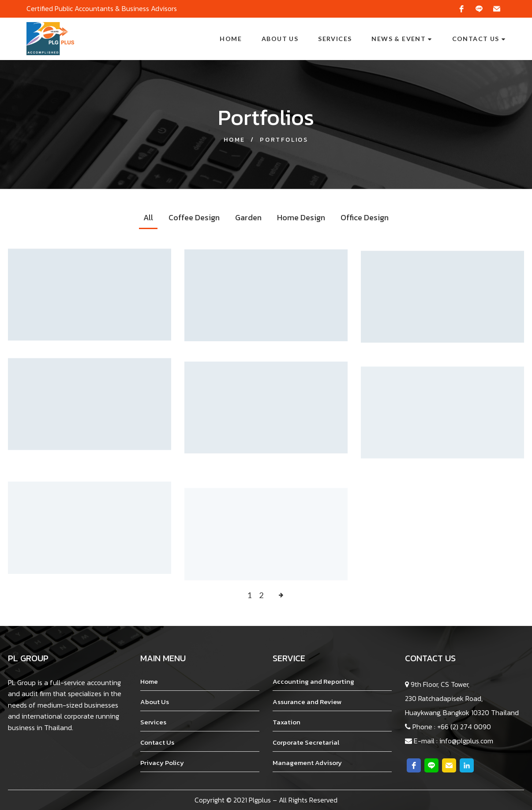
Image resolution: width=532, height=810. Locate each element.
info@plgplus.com (466, 741)
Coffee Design (194, 217)
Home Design (301, 217)
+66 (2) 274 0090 (464, 727)
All (148, 217)
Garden (248, 217)
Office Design (365, 217)
